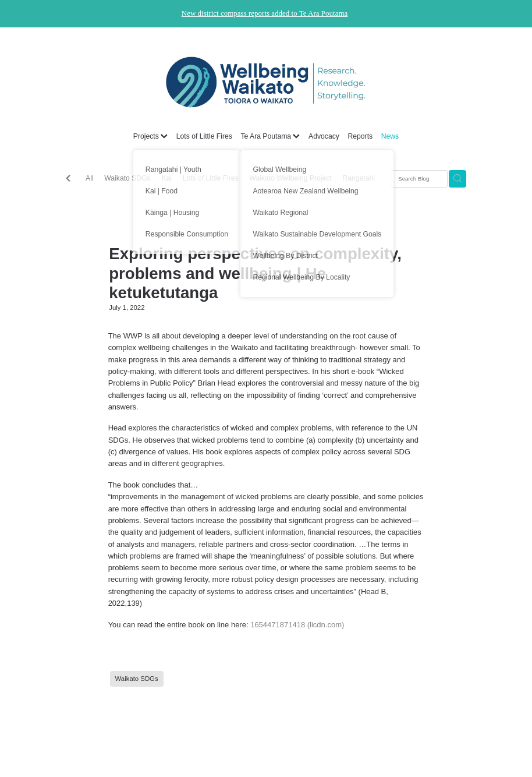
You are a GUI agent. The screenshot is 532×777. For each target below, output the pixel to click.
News (390, 136)
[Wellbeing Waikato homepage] (266, 82)
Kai (166, 178)
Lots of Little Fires (204, 136)
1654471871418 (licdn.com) (297, 625)
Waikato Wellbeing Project (290, 178)
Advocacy (324, 136)
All (90, 178)
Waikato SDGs (127, 178)
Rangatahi (359, 178)
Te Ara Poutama (270, 136)
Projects (150, 136)
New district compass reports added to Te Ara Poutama (265, 13)
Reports (360, 136)
